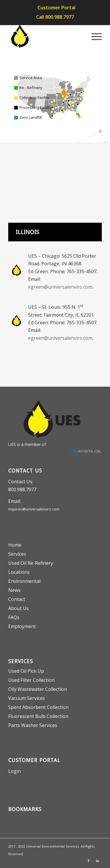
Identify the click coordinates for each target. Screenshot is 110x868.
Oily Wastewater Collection (38, 689)
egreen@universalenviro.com (60, 287)
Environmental (24, 581)
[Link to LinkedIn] (97, 861)
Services (17, 554)
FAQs (14, 617)
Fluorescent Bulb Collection (38, 716)
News (14, 590)
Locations (19, 572)
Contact (17, 599)
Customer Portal (56, 8)
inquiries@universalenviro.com (34, 509)
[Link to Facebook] (89, 861)
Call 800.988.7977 (55, 17)
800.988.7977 (22, 489)
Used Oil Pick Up (26, 671)
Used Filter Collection (31, 680)
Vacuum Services (27, 698)
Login (15, 771)
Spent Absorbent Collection (38, 707)
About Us (18, 608)
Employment (22, 626)
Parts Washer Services (33, 725)
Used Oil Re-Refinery (31, 563)
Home (15, 545)
